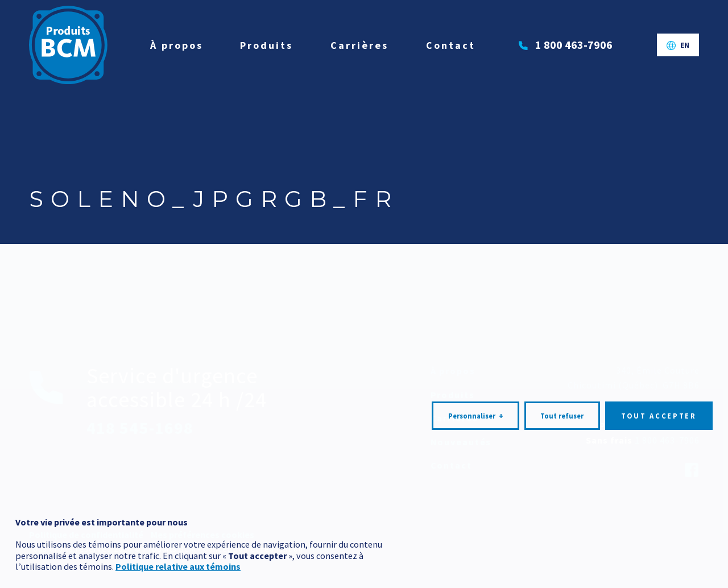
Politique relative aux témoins (178, 544)
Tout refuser (562, 393)
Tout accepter (659, 393)
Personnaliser (476, 394)
